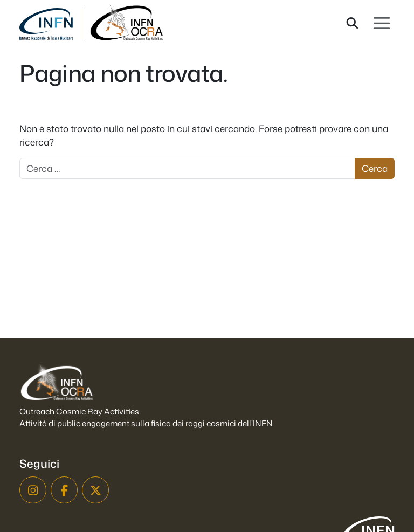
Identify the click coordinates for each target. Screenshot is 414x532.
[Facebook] (64, 490)
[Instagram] (33, 490)
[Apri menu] (382, 23)
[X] (95, 490)
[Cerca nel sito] (352, 23)
